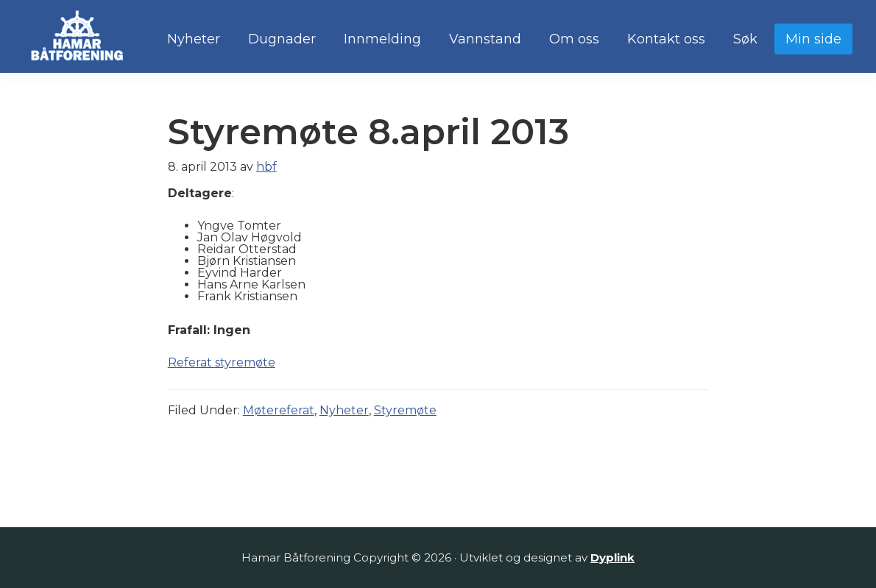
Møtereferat (279, 410)
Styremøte (405, 410)
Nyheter (344, 410)
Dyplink (612, 557)
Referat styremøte (222, 362)
